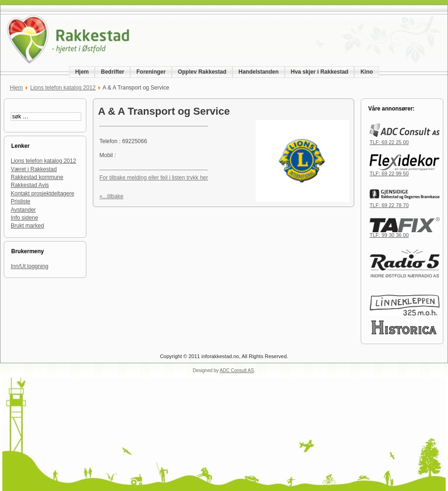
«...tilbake (111, 196)
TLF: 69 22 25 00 (405, 140)
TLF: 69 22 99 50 (405, 171)
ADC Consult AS (237, 370)
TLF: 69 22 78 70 (405, 203)
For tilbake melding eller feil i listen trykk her (154, 178)
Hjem (16, 88)
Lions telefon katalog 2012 (63, 88)
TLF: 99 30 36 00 (405, 233)
